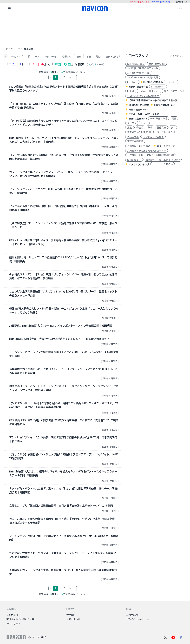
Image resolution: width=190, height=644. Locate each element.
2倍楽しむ (66, 57)
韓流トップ (17, 57)
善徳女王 (161, 128)
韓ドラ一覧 (50, 57)
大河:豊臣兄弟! (157, 64)
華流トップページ (166, 146)
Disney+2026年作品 (138, 87)
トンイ (144, 123)
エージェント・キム (163, 132)
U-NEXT (131, 91)
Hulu (156, 91)
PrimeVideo (158, 87)
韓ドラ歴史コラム (173, 91)
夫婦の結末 (133, 137)
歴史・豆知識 (113, 57)
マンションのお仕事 (153, 137)
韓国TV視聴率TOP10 (138, 110)
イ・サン (132, 123)
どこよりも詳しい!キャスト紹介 (145, 114)
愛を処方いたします (138, 132)
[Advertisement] (95, 30)
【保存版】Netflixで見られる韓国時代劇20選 (151, 155)
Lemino (143, 91)
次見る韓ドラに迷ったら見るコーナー (147, 151)
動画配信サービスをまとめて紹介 (163, 160)
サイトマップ (13, 624)
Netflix (132, 82)
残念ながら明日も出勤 (139, 146)
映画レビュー (134, 160)
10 (83, 77)
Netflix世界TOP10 (138, 119)
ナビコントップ (12, 49)
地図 (98, 57)
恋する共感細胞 (135, 141)
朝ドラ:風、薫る (136, 64)
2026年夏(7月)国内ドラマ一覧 (143, 68)
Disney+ (171, 82)
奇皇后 (140, 128)
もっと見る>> (163, 164)
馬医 (174, 119)
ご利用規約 (132, 615)
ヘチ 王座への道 (159, 119)
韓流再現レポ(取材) (139, 105)
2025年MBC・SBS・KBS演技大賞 (143, 78)
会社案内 (71, 615)
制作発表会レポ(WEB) (164, 105)
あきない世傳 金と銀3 (139, 73)
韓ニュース (34, 57)
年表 (89, 57)
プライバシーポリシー (138, 619)
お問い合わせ (73, 619)
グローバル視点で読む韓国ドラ (143, 96)
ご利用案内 (12, 615)
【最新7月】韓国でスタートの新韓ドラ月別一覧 (153, 100)
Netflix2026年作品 (153, 82)
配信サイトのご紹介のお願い (21, 619)
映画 (79, 57)
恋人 (173, 128)
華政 (150, 128)
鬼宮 (130, 128)
